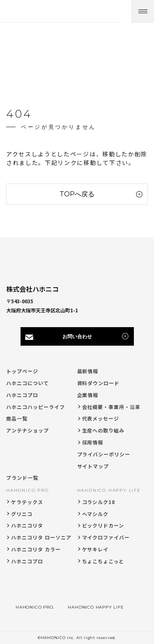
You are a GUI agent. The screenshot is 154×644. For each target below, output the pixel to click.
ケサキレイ (95, 549)
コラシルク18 (99, 502)
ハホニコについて (28, 383)
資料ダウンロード (99, 383)
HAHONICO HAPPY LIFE (109, 490)
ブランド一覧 (22, 478)
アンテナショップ (28, 430)
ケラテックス (27, 502)
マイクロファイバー (106, 537)
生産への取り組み (103, 430)
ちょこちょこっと (103, 561)
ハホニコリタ (27, 525)
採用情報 (93, 442)
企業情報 (88, 395)
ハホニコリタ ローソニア (41, 537)
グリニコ (22, 514)
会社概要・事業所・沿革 (111, 407)
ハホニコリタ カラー (36, 549)
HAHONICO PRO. (28, 490)
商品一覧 (17, 418)
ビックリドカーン (103, 525)
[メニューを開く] (143, 11)
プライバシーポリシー (104, 454)
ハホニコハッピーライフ (36, 407)
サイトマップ (93, 466)
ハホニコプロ (22, 395)
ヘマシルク (95, 514)
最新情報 (88, 371)
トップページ (22, 371)
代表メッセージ (101, 418)
